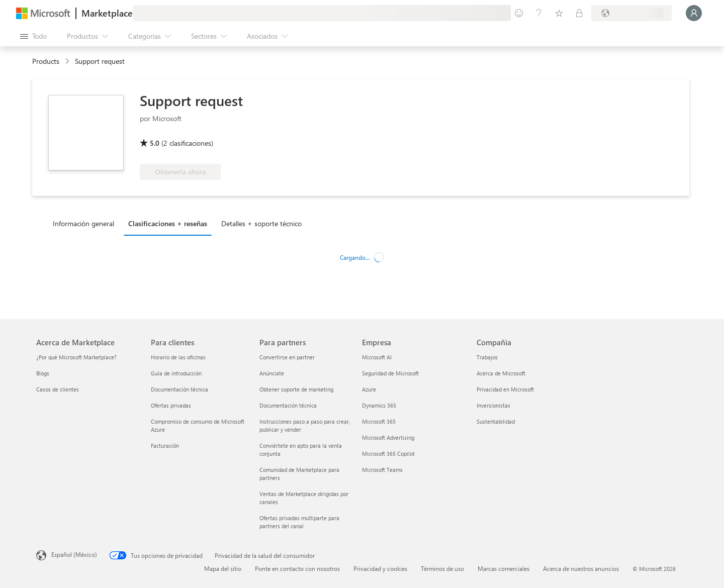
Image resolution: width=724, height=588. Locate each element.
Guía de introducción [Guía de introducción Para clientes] (176, 373)
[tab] (86, 223)
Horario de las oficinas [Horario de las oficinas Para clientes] (178, 357)
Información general (83, 223)
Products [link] (46, 61)
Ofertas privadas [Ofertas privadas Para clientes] (171, 405)
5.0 (155, 143)
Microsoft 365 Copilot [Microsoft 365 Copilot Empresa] (388, 454)
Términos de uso (442, 568)
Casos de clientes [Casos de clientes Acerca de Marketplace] (58, 389)
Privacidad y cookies (380, 568)
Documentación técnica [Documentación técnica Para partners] (288, 405)
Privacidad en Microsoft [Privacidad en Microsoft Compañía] (505, 389)
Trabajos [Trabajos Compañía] (487, 357)
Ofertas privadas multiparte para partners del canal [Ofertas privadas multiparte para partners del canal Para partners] (299, 522)
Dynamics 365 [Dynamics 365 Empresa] (379, 405)
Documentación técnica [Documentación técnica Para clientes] (179, 389)
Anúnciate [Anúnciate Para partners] (272, 373)
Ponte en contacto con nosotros (297, 568)
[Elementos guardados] (559, 13)
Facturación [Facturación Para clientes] (165, 446)
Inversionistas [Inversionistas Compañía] (493, 405)
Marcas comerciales (504, 568)
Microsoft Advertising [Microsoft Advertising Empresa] (388, 437)
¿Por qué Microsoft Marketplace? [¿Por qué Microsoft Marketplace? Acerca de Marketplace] (76, 357)
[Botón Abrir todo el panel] (33, 36)
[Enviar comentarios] (519, 13)
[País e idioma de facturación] (631, 13)
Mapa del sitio (223, 568)
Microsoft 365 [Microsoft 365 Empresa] (379, 421)
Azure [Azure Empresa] (369, 389)
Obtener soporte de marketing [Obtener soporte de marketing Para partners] (296, 389)
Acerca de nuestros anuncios (581, 568)
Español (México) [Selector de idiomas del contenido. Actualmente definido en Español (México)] (74, 554)
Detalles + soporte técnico (261, 223)
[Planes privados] (579, 13)
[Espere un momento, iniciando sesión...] (694, 13)
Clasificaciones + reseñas (168, 223)
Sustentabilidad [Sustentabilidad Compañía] (496, 421)
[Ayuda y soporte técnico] (539, 13)
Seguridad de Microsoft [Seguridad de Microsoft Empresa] (390, 373)
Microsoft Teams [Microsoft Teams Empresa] (382, 470)
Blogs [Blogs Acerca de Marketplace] (43, 373)
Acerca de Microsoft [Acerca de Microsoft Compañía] (501, 373)
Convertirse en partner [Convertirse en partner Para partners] (287, 357)
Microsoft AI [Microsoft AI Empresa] (377, 357)
